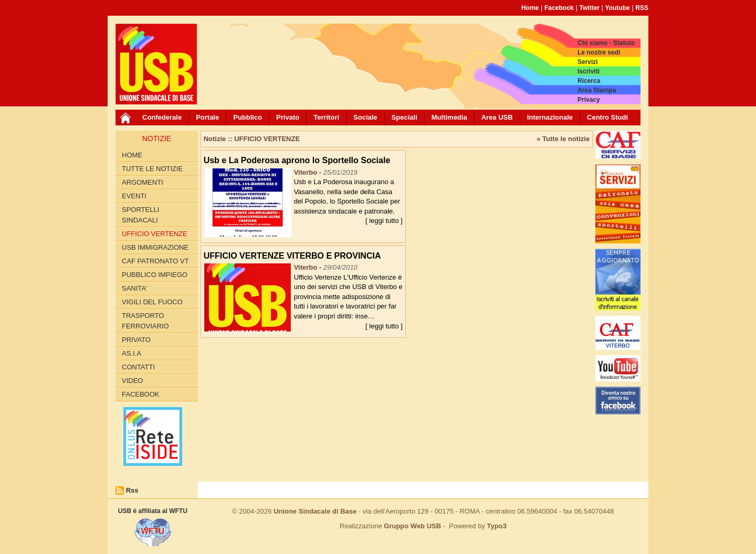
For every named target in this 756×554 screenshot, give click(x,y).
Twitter (590, 8)
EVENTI (134, 196)
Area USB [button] (497, 117)
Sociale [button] (365, 117)
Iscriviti (589, 71)
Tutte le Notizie (152, 169)
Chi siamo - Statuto (606, 43)
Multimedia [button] (449, 117)
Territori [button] (326, 117)
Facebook (559, 8)
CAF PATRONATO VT (155, 261)
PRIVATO (136, 340)
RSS (642, 8)
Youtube (618, 8)
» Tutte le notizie (563, 139)
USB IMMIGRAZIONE (155, 247)
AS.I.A (132, 353)
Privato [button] (288, 117)
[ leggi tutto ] (384, 221)
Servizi (588, 62)
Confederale (162, 117)
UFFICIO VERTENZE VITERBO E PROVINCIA (292, 256)
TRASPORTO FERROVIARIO (145, 321)
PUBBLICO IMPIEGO (155, 275)
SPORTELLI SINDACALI (140, 215)
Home (530, 8)
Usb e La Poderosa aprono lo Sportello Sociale (297, 160)
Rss (132, 490)
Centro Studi (607, 117)
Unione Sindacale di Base (315, 511)
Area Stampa (597, 90)
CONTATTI (138, 367)
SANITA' (134, 288)
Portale (207, 117)
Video (132, 381)
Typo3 (497, 526)
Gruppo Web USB (412, 526)
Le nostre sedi (599, 52)
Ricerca (589, 81)
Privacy (589, 100)
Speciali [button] (405, 117)
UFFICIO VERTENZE (155, 234)
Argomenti (143, 182)
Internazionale (550, 117)
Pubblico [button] (248, 117)
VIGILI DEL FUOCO (152, 302)
